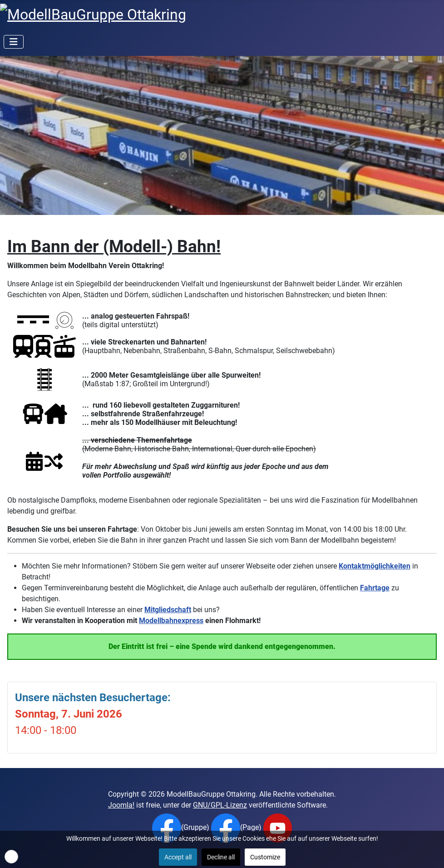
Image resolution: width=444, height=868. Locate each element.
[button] (11, 857)
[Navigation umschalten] (14, 42)
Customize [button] (265, 857)
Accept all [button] (178, 857)
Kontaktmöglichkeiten (375, 566)
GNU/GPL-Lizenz (220, 805)
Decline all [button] (221, 857)
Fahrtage (375, 588)
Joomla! (121, 805)
